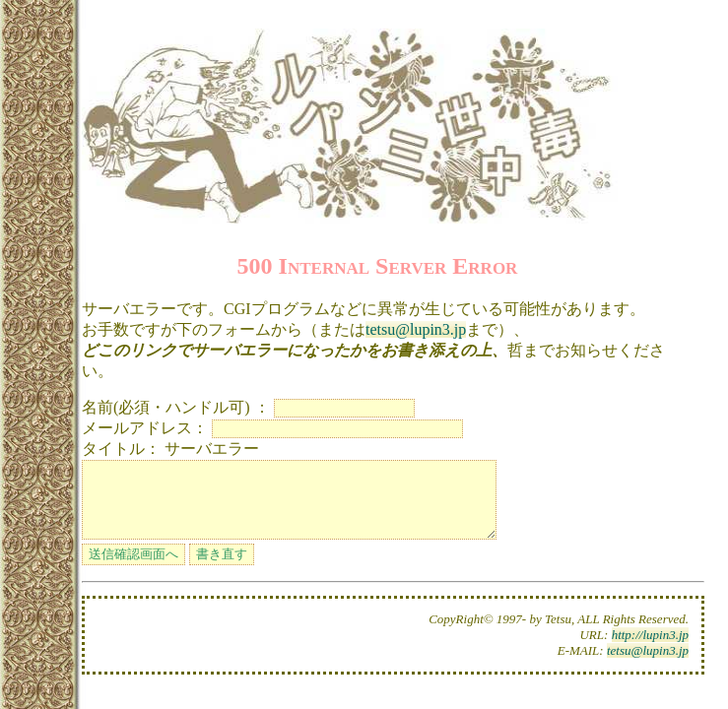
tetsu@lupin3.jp (416, 329)
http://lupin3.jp (650, 649)
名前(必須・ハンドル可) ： (176, 407)
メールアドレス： (145, 428)
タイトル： (121, 449)
